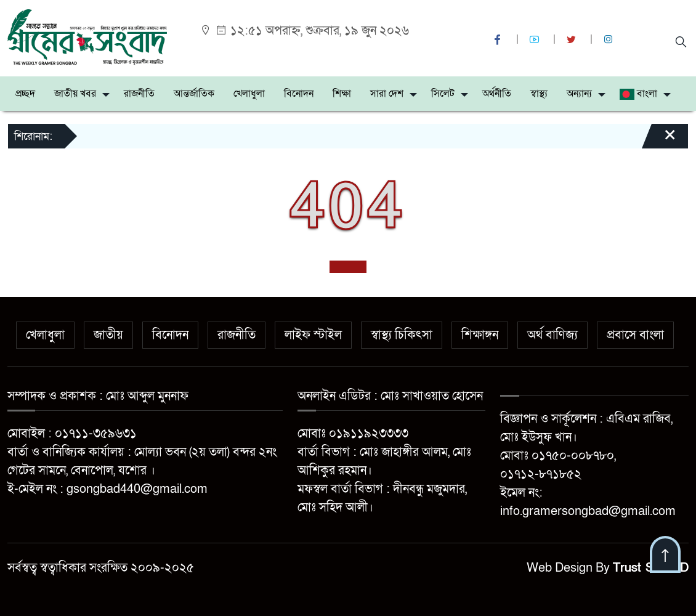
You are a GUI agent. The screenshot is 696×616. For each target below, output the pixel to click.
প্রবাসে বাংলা (635, 335)
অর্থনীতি (497, 94)
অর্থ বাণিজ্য (552, 335)
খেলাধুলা (249, 94)
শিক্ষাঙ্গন (480, 335)
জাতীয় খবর (75, 94)
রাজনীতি (139, 94)
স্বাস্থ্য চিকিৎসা (402, 335)
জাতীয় (108, 335)
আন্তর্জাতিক (194, 94)
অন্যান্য (579, 94)
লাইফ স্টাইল (313, 335)
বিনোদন (299, 94)
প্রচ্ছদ (25, 94)
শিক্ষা (342, 94)
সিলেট (443, 94)
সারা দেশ (387, 94)
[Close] (659, 140)
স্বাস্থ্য (539, 94)
